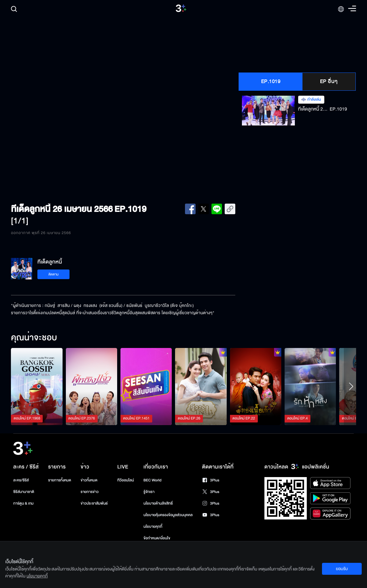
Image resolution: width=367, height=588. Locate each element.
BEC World (153, 480)
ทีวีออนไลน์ (125, 480)
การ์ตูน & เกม (23, 503)
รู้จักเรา (149, 492)
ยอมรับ (342, 569)
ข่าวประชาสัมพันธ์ (94, 503)
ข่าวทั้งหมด (89, 480)
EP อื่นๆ (329, 81)
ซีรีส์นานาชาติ (24, 492)
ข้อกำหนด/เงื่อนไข (157, 538)
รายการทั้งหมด (60, 480)
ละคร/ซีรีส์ (21, 480)
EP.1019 (271, 81)
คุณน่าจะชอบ (34, 338)
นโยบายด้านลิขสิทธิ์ (158, 503)
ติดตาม (53, 274)
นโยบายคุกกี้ (153, 527)
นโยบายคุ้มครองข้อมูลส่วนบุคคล (168, 515)
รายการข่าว (90, 492)
